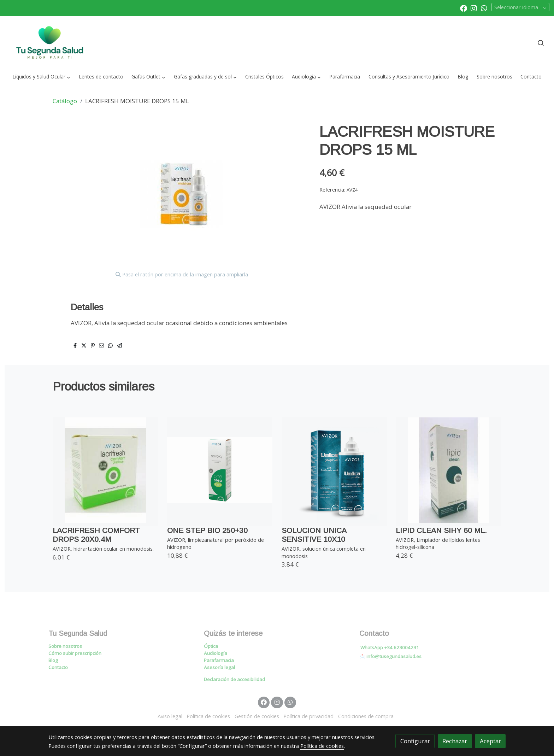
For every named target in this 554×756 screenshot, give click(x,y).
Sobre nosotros (65, 646)
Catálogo (65, 101)
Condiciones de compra (366, 716)
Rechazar (455, 741)
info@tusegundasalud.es (394, 656)
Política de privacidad (308, 716)
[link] (50, 43)
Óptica (211, 646)
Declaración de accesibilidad (234, 679)
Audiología (216, 653)
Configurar (415, 741)
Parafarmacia (219, 660)
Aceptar (490, 741)
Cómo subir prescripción (75, 653)
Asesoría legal (219, 667)
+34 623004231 (402, 647)
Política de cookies (208, 716)
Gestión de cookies (257, 716)
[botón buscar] (541, 43)
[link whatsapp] (484, 8)
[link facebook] (464, 8)
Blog (53, 660)
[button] (42, 77)
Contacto (58, 667)
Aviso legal (170, 716)
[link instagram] (474, 8)
